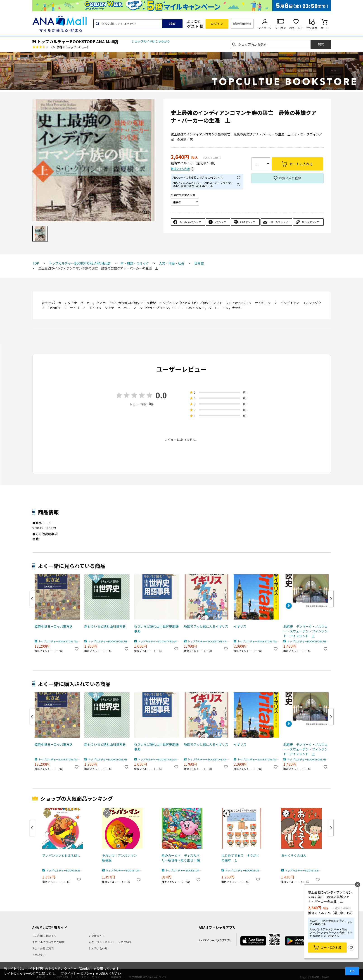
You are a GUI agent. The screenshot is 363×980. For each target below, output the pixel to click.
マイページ (265, 28)
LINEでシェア (248, 222)
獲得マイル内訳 (180, 169)
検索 (172, 24)
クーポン (280, 28)
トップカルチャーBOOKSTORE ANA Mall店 (78, 41)
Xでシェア (221, 222)
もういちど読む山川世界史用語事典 (156, 629)
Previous (32, 599)
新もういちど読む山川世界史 (105, 626)
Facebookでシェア (190, 222)
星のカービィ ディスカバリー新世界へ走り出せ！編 (181, 858)
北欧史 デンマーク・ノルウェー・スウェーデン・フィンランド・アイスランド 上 (306, 631)
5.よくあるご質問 (43, 948)
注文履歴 (312, 28)
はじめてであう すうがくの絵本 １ (240, 858)
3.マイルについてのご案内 (48, 942)
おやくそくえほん (294, 855)
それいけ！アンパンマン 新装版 (121, 858)
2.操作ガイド (97, 936)
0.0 (161, 395)
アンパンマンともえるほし (61, 855)
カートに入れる (331, 947)
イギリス (240, 626)
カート (325, 28)
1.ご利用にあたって (44, 936)
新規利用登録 (242, 24)
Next (331, 599)
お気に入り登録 (290, 178)
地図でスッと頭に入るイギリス (206, 626)
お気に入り (296, 28)
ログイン (217, 24)
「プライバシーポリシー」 (77, 973)
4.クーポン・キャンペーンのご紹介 (110, 942)
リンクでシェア (311, 222)
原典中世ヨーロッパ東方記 (54, 626)
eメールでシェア (279, 222)
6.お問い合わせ (98, 948)
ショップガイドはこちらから (151, 41)
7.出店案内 (39, 955)
